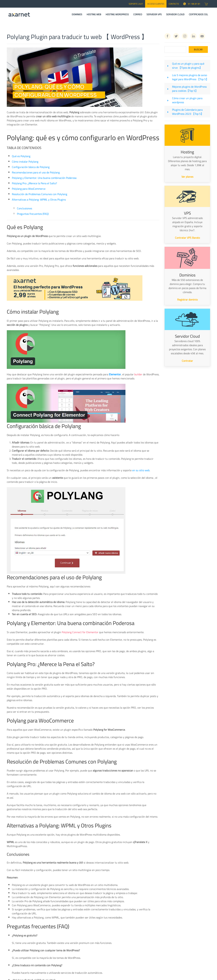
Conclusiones (24, 208)
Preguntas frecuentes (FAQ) (33, 214)
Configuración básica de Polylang (31, 167)
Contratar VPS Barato (187, 238)
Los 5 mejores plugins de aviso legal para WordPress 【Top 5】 (190, 77)
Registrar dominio (187, 300)
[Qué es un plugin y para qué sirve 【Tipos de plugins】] (168, 66)
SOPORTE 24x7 (136, 4)
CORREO (138, 14)
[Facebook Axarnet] (167, 36)
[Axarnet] (19, 14)
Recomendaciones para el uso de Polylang (36, 172)
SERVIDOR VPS (154, 14)
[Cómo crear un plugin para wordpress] (168, 100)
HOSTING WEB (94, 14)
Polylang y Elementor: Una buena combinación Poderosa (44, 178)
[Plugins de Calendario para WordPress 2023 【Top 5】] (168, 112)
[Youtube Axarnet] (202, 36)
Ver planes (187, 177)
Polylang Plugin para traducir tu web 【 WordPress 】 (77, 37)
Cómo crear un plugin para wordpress (187, 100)
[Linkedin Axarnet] (193, 36)
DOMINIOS (77, 14)
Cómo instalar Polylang (25, 162)
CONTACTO (174, 4)
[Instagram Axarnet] (185, 36)
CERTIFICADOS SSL (198, 14)
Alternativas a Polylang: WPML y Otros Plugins (39, 200)
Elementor (115, 374)
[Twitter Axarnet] (176, 36)
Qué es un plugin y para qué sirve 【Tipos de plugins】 (188, 66)
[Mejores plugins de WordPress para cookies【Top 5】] (168, 89)
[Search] (175, 50)
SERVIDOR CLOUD (175, 14)
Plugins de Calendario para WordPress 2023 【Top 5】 (188, 112)
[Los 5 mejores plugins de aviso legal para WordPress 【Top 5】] (168, 77)
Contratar (187, 361)
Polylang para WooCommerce (29, 189)
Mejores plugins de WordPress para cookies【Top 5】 (189, 89)
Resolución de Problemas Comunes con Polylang (40, 194)
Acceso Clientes (156, 4)
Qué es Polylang (21, 156)
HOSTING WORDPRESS (117, 14)
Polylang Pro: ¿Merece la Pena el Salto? (34, 183)
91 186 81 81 (192, 4)
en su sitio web (141, 470)
